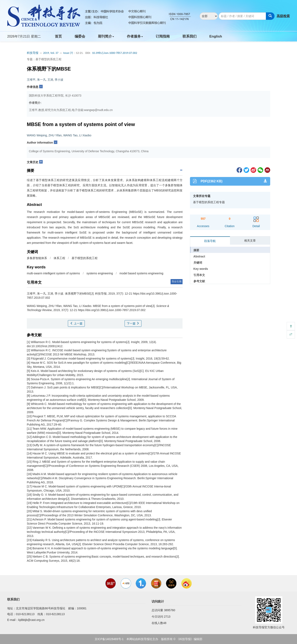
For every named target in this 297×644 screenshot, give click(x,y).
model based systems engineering (141, 273)
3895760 (170, 610)
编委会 (80, 36)
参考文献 (199, 281)
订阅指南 (163, 36)
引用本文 (199, 275)
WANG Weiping (37, 135)
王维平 (31, 80)
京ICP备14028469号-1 (109, 639)
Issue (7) (68, 53)
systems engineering (100, 273)
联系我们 (190, 36)
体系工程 (59, 258)
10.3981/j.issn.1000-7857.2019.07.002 (115, 53)
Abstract (199, 256)
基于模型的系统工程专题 (209, 202)
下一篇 (133, 323)
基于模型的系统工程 (85, 258)
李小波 (59, 80)
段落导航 (210, 241)
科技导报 (33, 53)
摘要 (196, 250)
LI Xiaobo (85, 135)
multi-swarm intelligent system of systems (53, 273)
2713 (167, 617)
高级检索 (283, 16)
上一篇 (76, 323)
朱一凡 (41, 80)
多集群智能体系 (37, 258)
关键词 (198, 263)
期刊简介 (106, 36)
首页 (58, 36)
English (216, 36)
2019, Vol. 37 (51, 53)
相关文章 (250, 241)
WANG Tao (70, 135)
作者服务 (135, 36)
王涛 (50, 80)
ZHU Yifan (55, 135)
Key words (201, 269)
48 (165, 623)
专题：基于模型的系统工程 (44, 59)
